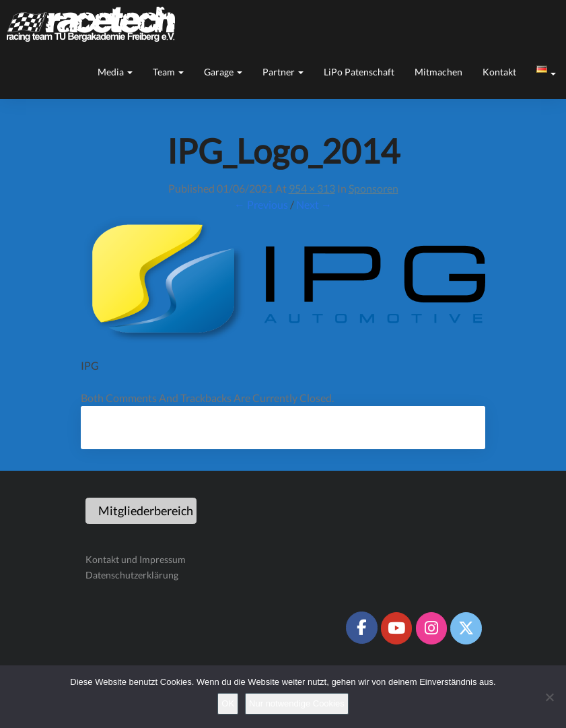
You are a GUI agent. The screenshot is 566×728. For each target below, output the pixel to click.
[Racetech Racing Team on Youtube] (396, 628)
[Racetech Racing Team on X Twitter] (466, 628)
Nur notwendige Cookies (297, 703)
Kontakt (499, 72)
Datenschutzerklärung (132, 575)
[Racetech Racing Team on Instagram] (431, 628)
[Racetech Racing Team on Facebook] (361, 628)
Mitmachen (438, 72)
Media (115, 72)
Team (168, 72)
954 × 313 (312, 188)
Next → (314, 204)
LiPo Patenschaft (359, 72)
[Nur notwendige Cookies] (549, 697)
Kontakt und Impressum (136, 559)
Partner (283, 72)
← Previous (261, 204)
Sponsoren (374, 188)
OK (228, 703)
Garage (223, 72)
